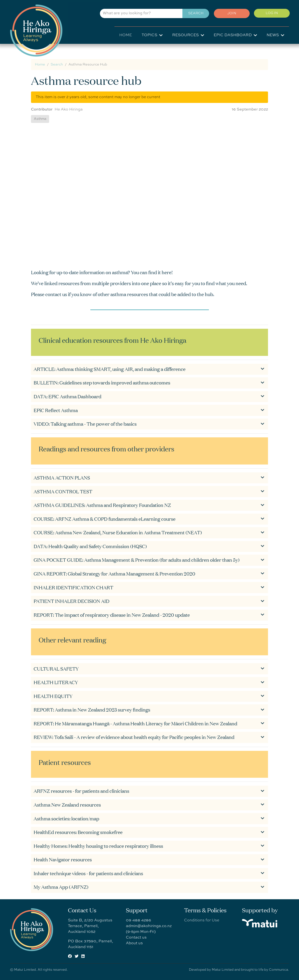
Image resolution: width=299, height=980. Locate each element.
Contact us (136, 938)
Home (126, 35)
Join (230, 14)
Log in (271, 14)
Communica (278, 970)
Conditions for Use (202, 920)
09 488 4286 (139, 920)
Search (193, 14)
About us (134, 943)
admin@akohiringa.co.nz (149, 926)
